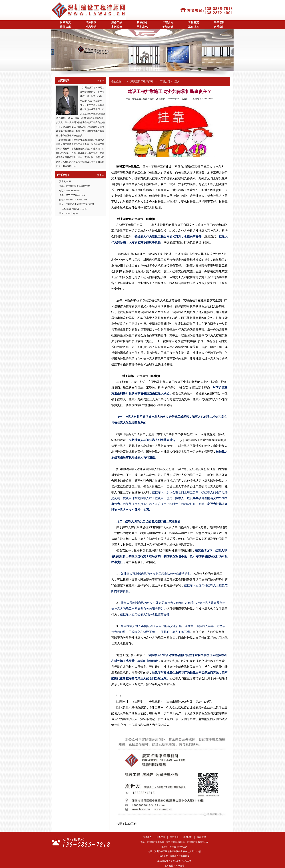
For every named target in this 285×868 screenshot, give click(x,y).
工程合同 (168, 22)
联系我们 (219, 27)
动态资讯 (91, 27)
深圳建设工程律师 (141, 81)
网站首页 (65, 22)
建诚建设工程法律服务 (143, 99)
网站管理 (201, 837)
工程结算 (194, 27)
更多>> (101, 81)
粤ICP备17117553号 (182, 861)
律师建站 (180, 866)
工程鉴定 (194, 22)
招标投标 (142, 22)
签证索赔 (168, 27)
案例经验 (117, 27)
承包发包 (142, 27)
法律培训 (219, 22)
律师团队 (91, 22)
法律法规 (65, 27)
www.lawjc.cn (173, 99)
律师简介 (147, 837)
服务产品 (117, 22)
